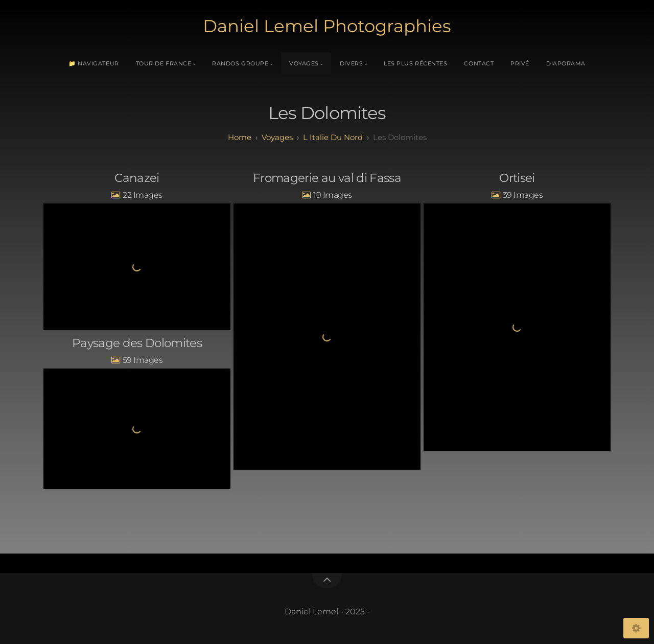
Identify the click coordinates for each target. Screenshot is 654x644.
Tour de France (164, 63)
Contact (479, 63)
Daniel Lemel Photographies (327, 26)
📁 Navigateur (94, 63)
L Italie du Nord (333, 137)
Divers (351, 63)
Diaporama (566, 63)
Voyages (304, 63)
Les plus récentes (415, 63)
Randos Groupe (240, 63)
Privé (520, 63)
